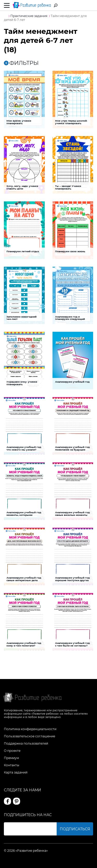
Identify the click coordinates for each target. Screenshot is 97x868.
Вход (90, 6)
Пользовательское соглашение (29, 736)
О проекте (12, 751)
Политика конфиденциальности (30, 729)
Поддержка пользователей (26, 743)
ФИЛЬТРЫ (21, 63)
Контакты (12, 765)
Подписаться (75, 829)
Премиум (11, 758)
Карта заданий (16, 772)
